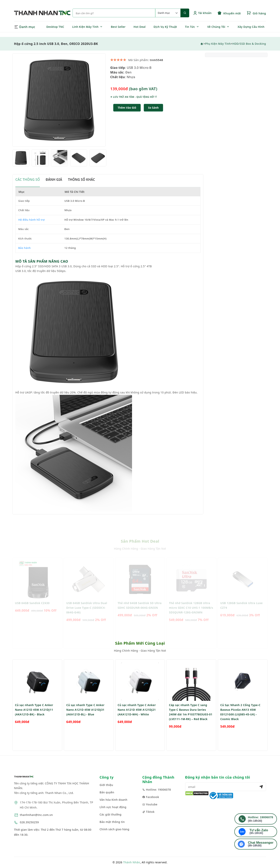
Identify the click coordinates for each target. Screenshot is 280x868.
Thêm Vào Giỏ (127, 115)
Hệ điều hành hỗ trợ (31, 227)
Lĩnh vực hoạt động (113, 807)
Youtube (150, 804)
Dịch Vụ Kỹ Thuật (165, 27)
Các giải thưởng (111, 814)
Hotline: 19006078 (157, 790)
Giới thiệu (106, 785)
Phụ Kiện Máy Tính (218, 44)
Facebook (151, 797)
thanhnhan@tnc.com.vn (36, 815)
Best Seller (118, 27)
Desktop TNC (55, 27)
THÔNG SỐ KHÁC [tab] (81, 187)
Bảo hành (24, 255)
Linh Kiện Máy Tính (85, 27)
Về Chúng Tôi (216, 27)
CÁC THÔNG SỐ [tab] (28, 187)
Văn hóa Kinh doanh (113, 800)
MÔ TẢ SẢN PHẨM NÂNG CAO (42, 268)
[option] (59, 107)
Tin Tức (190, 27)
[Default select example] (168, 13)
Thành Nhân (132, 862)
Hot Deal (140, 27)
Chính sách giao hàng (114, 829)
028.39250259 (29, 822)
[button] (153, 115)
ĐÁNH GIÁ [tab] (54, 187)
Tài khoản (202, 13)
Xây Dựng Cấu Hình (251, 27)
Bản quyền (107, 792)
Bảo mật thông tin (112, 822)
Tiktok (148, 812)
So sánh (153, 115)
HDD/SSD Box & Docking (249, 44)
